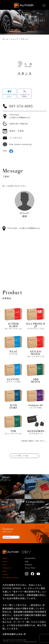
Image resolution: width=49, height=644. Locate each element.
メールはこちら (16, 138)
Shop (5, 571)
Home (5, 558)
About (5, 562)
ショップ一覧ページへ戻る (20, 456)
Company (29, 565)
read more (8, 537)
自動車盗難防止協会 (13, 634)
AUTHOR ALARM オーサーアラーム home (24, 6)
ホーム (5, 39)
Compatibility (30, 558)
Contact (6, 575)
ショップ (14, 39)
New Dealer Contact (11, 578)
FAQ (27, 562)
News (5, 565)
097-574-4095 (21, 106)
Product (6, 568)
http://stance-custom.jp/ (21, 144)
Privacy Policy (30, 568)
